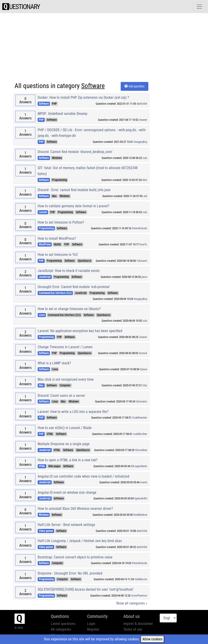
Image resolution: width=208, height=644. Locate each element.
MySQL (58, 244)
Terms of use (133, 629)
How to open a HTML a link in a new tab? (68, 460)
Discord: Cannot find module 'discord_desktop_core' (75, 152)
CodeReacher (140, 418)
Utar (145, 385)
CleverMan (141, 450)
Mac (54, 196)
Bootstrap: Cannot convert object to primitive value (75, 557)
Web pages (54, 466)
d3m (145, 180)
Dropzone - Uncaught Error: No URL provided (70, 573)
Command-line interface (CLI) (55, 293)
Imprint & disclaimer (138, 624)
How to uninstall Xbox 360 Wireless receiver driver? (75, 509)
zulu (145, 158)
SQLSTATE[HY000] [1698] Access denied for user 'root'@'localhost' (86, 589)
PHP (54, 104)
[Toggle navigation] (199, 7)
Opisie (144, 369)
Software (44, 104)
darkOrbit (142, 104)
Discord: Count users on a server (61, 396)
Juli (145, 196)
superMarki (141, 466)
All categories (61, 629)
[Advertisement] (104, 48)
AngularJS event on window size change (67, 492)
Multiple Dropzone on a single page (64, 444)
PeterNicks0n (139, 228)
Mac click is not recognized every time (66, 379)
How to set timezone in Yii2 (58, 255)
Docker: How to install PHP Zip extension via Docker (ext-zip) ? (83, 97)
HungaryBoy (140, 142)
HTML (50, 434)
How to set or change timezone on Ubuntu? (69, 309)
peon (144, 277)
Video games (46, 531)
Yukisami (142, 261)
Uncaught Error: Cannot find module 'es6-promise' (74, 287)
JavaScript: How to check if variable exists (69, 271)
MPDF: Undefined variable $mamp (62, 114)
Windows (57, 158)
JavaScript (45, 277)
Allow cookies (152, 639)
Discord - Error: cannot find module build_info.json (74, 190)
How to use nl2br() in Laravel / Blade (65, 428)
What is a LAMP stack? (54, 363)
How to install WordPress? (57, 238)
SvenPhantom (139, 596)
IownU (144, 482)
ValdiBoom (141, 579)
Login (91, 624)
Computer (65, 385)
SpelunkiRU (141, 498)
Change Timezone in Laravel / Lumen (65, 347)
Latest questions (63, 624)
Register (93, 629)
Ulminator (142, 401)
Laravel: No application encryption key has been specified (80, 331)
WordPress (45, 244)
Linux (42, 315)
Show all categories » (132, 603)
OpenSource (84, 261)
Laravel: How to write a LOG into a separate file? (73, 412)
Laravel (43, 212)
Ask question (135, 86)
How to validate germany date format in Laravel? (73, 206)
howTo (143, 244)
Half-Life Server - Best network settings (66, 525)
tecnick (143, 353)
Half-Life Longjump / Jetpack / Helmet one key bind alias (80, 541)
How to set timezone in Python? (61, 222)
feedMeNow (140, 515)
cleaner (143, 120)
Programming (59, 180)
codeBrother (140, 434)
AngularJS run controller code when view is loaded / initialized (83, 476)
